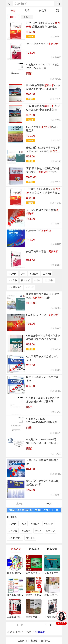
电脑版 (34, 641)
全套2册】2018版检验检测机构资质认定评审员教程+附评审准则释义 (43, 151)
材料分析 (13, 280)
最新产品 (46, 641)
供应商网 (22, 641)
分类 (27, 17)
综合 (13, 10)
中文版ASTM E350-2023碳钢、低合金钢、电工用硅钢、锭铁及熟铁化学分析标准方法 (42, 443)
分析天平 (13, 274)
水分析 (37, 280)
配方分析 (25, 280)
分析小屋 (30, 287)
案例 (23, 274)
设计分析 (49, 280)
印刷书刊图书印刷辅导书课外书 (22, 573)
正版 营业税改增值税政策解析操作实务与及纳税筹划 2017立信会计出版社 (43, 172)
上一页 (20, 504)
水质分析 (34, 274)
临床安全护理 (39, 231)
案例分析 (40, 632)
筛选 (43, 10)
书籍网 (28, 632)
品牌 (18, 632)
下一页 (48, 504)
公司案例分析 (15, 287)
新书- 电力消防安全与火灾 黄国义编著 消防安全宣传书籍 (43, 27)
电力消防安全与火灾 (42, 315)
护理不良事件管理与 (42, 44)
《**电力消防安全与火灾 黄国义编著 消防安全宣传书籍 (43, 193)
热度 (27, 10)
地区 (13, 17)
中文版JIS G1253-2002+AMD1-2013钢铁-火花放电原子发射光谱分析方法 (43, 422)
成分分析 (47, 274)
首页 (10, 632)
